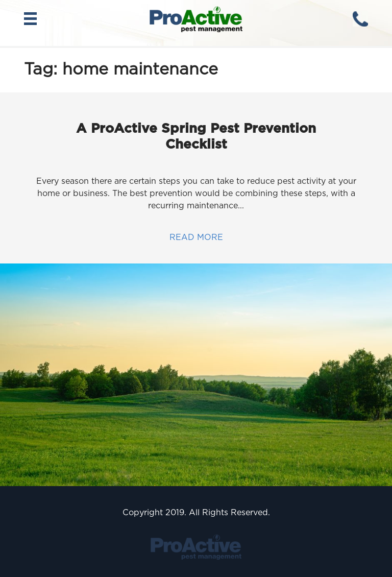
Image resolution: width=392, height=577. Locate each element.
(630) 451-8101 (360, 19)
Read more (196, 237)
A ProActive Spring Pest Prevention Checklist (196, 136)
